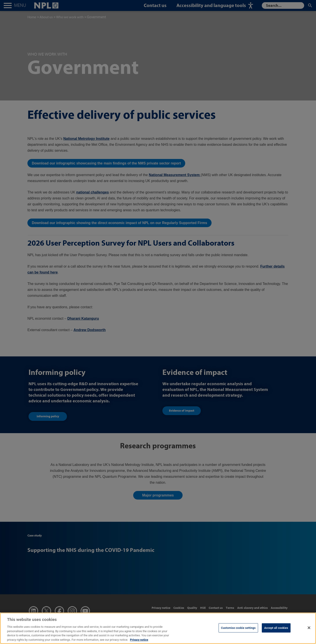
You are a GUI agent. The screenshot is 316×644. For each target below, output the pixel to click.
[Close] (309, 633)
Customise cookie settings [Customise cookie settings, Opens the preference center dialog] (238, 633)
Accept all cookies (276, 633)
